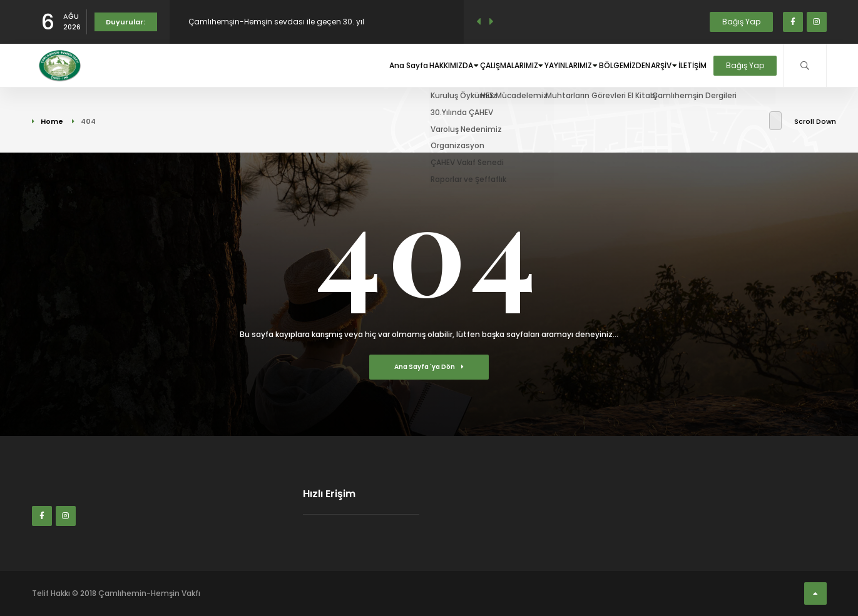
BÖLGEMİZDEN (604, 66)
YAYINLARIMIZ (540, 66)
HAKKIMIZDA (393, 66)
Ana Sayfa (338, 66)
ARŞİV (652, 66)
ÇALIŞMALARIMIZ (465, 66)
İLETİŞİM (689, 66)
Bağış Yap (741, 22)
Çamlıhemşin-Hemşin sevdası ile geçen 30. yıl (276, 22)
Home (52, 121)
